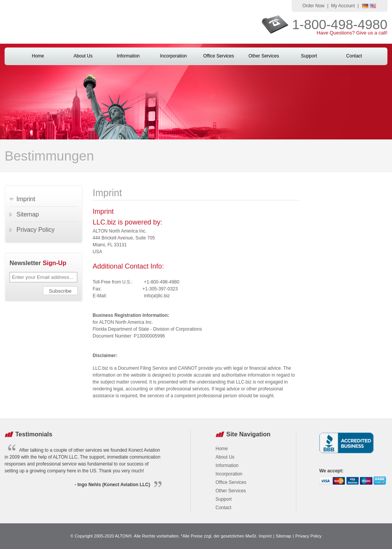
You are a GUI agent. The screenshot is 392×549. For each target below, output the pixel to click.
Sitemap (28, 214)
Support (309, 56)
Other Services (264, 56)
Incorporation (173, 56)
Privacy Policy (36, 230)
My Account (343, 6)
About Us (83, 56)
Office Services (219, 56)
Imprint (26, 199)
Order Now (314, 6)
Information (128, 56)
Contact (354, 56)
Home (38, 56)
